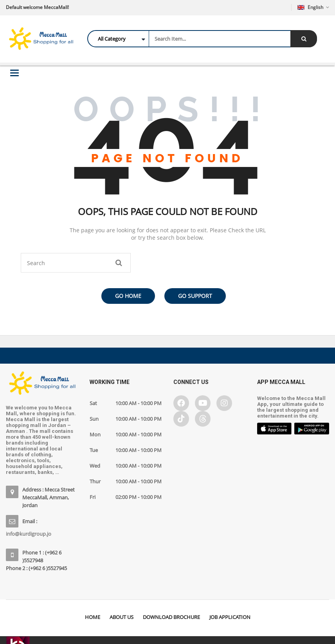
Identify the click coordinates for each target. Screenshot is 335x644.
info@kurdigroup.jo (29, 534)
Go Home (128, 296)
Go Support (195, 296)
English (311, 7)
